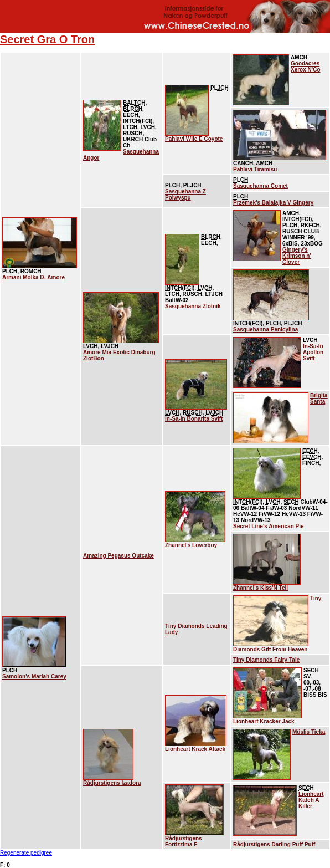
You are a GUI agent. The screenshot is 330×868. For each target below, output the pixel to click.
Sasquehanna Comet (261, 186)
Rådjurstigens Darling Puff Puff (274, 844)
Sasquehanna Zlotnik (193, 306)
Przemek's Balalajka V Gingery (273, 203)
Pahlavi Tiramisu (255, 169)
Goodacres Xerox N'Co (306, 67)
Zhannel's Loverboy (191, 545)
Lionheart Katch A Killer (311, 800)
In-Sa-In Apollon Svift (313, 352)
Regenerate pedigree (26, 853)
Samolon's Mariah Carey (34, 676)
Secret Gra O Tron (47, 39)
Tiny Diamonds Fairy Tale (266, 660)
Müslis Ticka (309, 732)
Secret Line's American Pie (269, 526)
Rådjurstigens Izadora (112, 783)
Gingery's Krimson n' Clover (297, 256)
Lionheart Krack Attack (195, 749)
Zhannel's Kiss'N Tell (261, 588)
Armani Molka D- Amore (33, 277)
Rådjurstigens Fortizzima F (184, 841)
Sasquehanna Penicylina (265, 330)
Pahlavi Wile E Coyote (194, 139)
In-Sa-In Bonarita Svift (194, 419)
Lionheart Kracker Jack (264, 721)
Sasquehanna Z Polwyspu (185, 195)
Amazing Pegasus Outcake (118, 556)
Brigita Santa (319, 399)
